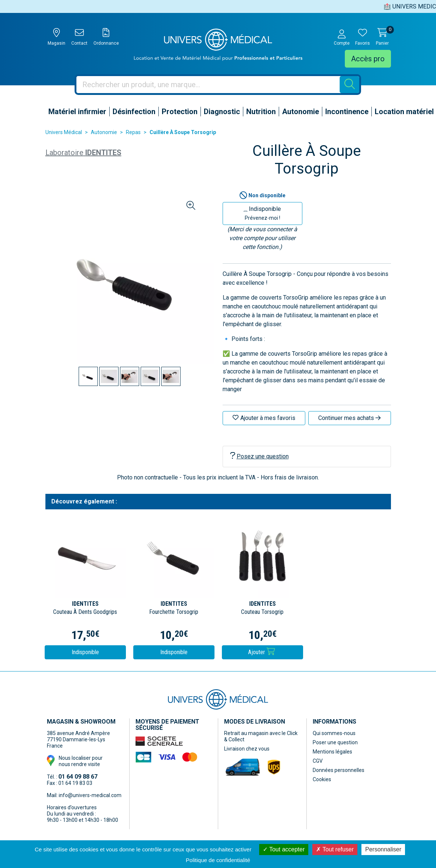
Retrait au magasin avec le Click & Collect (261, 736)
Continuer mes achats (349, 418)
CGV (318, 761)
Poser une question (335, 742)
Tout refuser (335, 849)
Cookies (322, 779)
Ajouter (262, 652)
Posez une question (260, 456)
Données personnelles (339, 770)
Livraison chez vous (247, 749)
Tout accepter (284, 849)
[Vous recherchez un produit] (208, 85)
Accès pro (368, 59)
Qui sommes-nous (334, 733)
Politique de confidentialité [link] (218, 860)
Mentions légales (332, 752)
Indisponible (262, 213)
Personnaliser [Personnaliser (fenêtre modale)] (383, 849)
